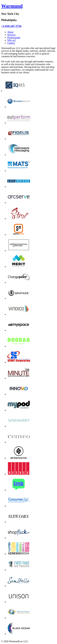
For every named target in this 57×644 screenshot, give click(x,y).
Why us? (12, 40)
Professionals (14, 37)
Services (11, 35)
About (10, 32)
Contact (11, 43)
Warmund (12, 6)
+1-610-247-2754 (11, 26)
